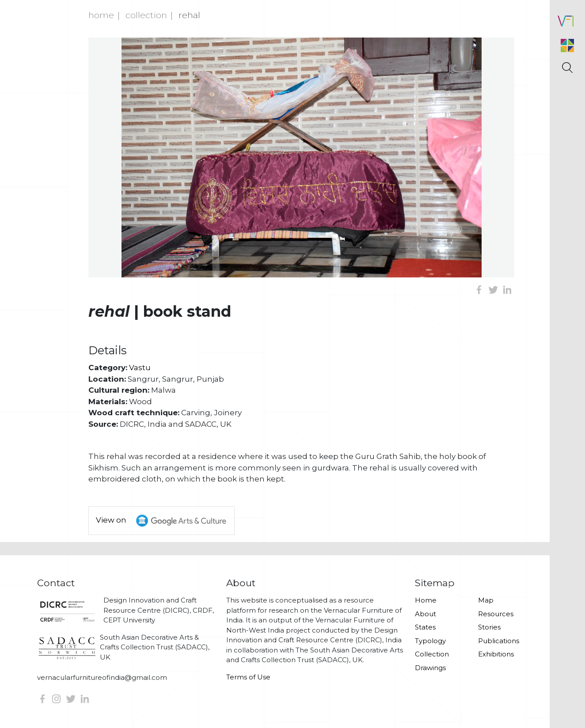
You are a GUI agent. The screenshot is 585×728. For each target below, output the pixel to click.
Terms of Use (248, 677)
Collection (146, 15)
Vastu (140, 368)
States (425, 627)
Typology (430, 641)
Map (486, 600)
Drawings (430, 668)
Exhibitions (496, 654)
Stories (489, 627)
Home (101, 15)
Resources (496, 614)
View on (165, 521)
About (425, 614)
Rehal (189, 15)
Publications (499, 641)
